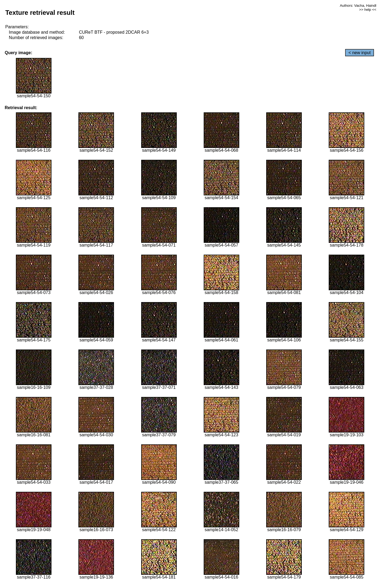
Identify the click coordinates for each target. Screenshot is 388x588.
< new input (359, 53)
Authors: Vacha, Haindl (358, 6)
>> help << (368, 10)
